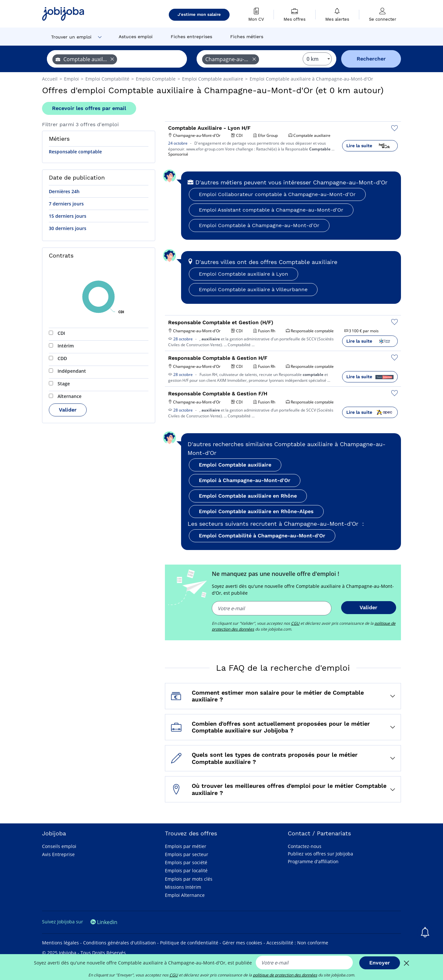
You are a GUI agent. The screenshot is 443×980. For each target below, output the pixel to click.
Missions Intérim (183, 887)
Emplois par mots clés (189, 879)
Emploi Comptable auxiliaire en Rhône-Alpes (256, 511)
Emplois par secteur (187, 854)
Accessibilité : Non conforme (297, 943)
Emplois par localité (186, 870)
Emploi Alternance (185, 895)
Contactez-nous (305, 846)
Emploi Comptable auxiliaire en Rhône (248, 496)
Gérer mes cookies (242, 943)
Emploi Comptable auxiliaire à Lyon (243, 274)
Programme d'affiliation (313, 861)
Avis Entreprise (58, 854)
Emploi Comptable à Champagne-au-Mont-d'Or (259, 225)
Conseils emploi (59, 846)
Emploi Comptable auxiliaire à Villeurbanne (253, 289)
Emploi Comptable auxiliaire (235, 465)
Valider (68, 410)
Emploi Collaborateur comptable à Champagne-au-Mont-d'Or (277, 194)
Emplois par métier (186, 846)
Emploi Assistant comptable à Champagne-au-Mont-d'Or (271, 210)
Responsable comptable (75, 152)
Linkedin (104, 922)
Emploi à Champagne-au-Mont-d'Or (245, 480)
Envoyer (380, 963)
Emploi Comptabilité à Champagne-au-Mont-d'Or (262, 536)
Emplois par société (186, 862)
